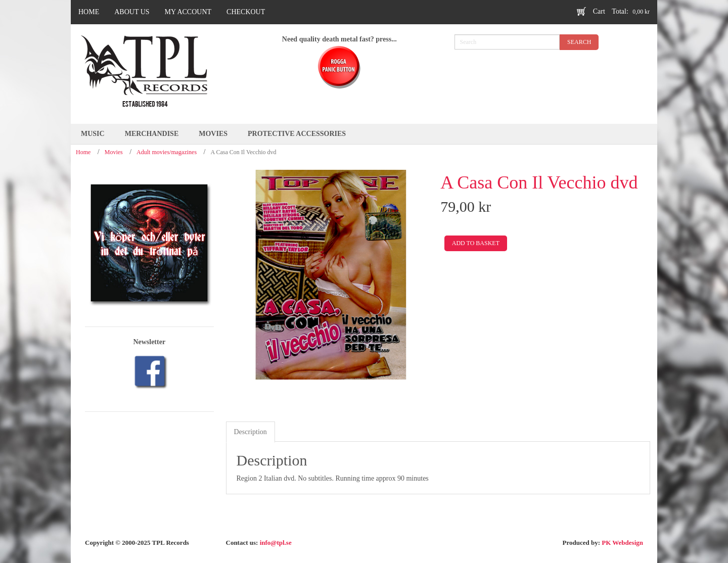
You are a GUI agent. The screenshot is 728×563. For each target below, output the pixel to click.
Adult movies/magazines (167, 152)
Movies (114, 152)
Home (83, 152)
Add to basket (476, 243)
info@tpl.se (276, 543)
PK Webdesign (622, 543)
